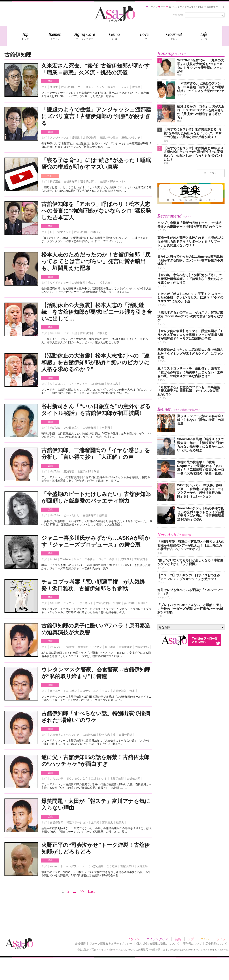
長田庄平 (143, 603)
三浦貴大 (69, 647)
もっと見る (211, 173)
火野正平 (142, 866)
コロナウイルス (89, 691)
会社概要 (80, 944)
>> (82, 891)
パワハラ (55, 647)
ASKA (53, 559)
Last (91, 891)
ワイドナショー (59, 283)
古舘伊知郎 (68, 87)
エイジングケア (157, 939)
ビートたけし (72, 515)
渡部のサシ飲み (109, 138)
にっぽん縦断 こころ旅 (102, 866)
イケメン (134, 939)
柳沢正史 (55, 181)
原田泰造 (110, 647)
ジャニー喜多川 (108, 559)
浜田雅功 (129, 603)
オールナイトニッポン (63, 691)
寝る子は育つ (88, 181)
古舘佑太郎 (142, 647)
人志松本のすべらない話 (65, 735)
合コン (92, 283)
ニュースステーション (91, 87)
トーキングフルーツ (72, 866)
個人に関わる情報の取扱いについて (158, 944)
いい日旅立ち (72, 428)
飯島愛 (103, 515)
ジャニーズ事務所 (85, 559)
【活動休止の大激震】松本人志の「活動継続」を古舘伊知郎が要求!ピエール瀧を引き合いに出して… (97, 312)
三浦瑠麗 (69, 472)
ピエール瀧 (70, 333)
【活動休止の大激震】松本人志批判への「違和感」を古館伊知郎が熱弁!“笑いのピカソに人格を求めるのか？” (95, 362)
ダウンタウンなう (77, 779)
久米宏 (54, 87)
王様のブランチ (131, 138)
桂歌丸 (120, 822)
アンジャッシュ (59, 138)
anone (54, 866)
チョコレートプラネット (78, 603)
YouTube (55, 333)
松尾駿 (117, 603)
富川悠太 (108, 822)
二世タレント (99, 779)
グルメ (205, 939)
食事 (132, 691)
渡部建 (136, 87)
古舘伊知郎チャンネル (113, 181)
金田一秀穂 (125, 735)
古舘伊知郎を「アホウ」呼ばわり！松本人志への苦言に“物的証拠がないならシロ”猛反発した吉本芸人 (96, 211)
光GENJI (126, 559)
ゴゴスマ (60, 384)
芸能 (50, 81)
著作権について (192, 944)
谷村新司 (105, 428)
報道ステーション (118, 87)
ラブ (191, 939)
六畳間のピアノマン (90, 647)
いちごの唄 (57, 779)
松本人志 (96, 232)
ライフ (50, 176)
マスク (106, 691)
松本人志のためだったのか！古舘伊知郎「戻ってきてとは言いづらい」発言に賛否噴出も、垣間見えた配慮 (96, 261)
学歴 (97, 472)
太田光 (95, 822)
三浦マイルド (63, 232)
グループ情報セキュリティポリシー (111, 944)
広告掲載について (216, 944)
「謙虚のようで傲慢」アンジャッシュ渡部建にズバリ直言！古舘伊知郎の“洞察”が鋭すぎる (96, 116)
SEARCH (178, 15)
